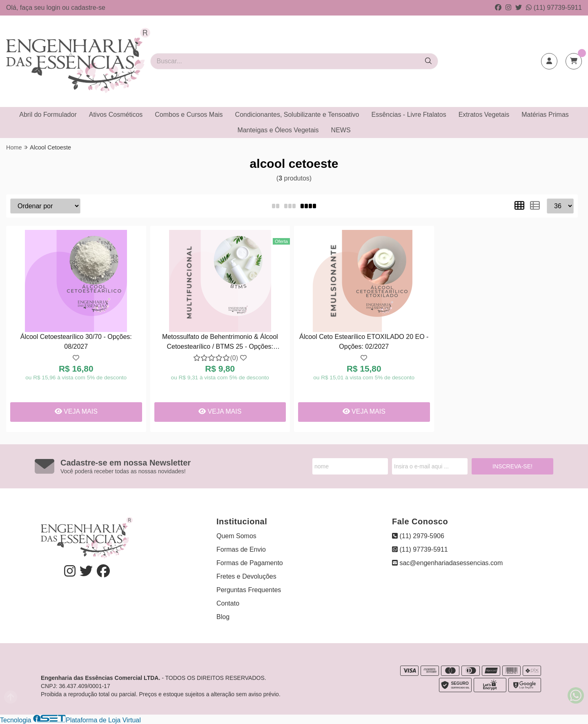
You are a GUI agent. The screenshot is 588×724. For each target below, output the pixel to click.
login (54, 8)
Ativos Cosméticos (116, 115)
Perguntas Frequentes (249, 590)
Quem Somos (236, 536)
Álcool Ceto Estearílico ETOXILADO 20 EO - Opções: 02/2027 (364, 342)
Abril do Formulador (48, 115)
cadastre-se (88, 8)
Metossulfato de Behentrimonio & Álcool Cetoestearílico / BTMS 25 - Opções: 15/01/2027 (220, 343)
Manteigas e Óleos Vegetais (278, 130)
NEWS (341, 130)
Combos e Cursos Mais (189, 115)
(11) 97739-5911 (554, 8)
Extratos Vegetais (484, 115)
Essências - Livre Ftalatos (409, 115)
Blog (223, 617)
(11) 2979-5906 (418, 536)
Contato (228, 603)
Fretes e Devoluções (246, 576)
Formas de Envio (241, 549)
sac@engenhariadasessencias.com (447, 563)
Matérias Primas (545, 115)
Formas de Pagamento (250, 563)
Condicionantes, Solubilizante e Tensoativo (297, 115)
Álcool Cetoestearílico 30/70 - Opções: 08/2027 (76, 342)
